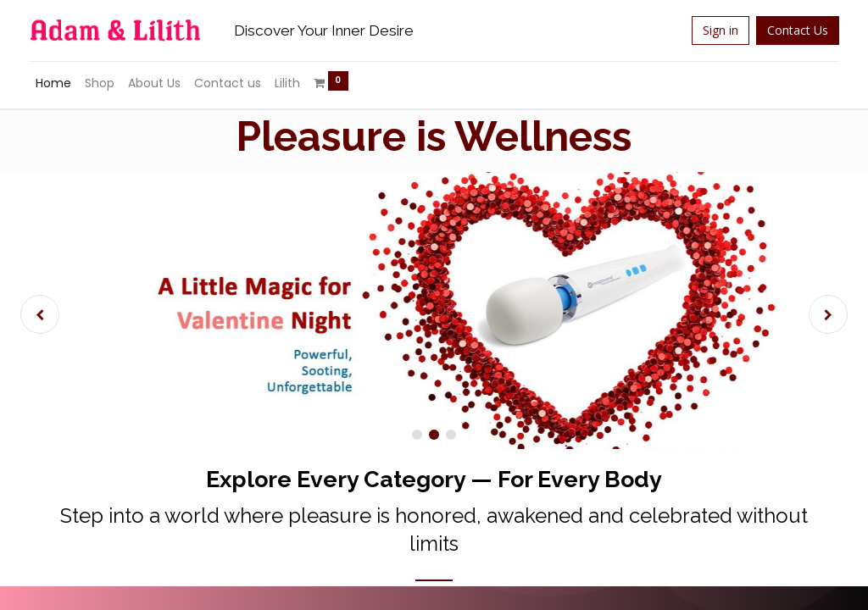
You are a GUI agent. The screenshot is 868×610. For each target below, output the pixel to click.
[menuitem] (64, 84)
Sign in (709, 30)
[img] (55, 314)
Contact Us (787, 30)
